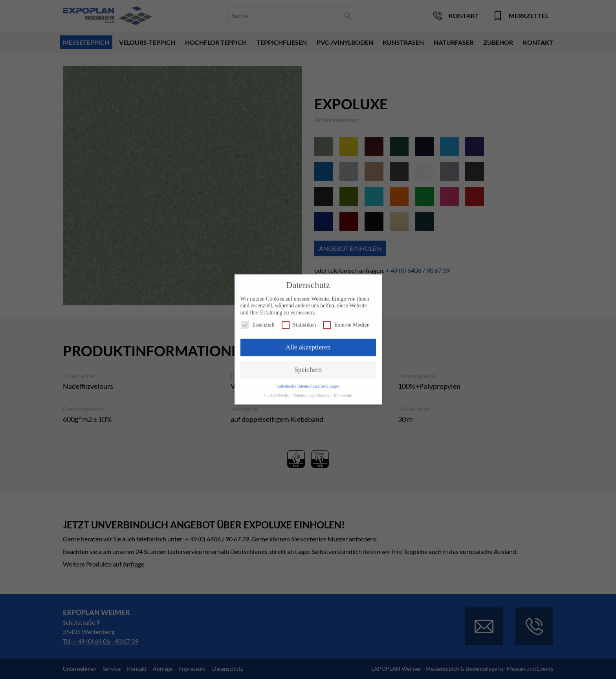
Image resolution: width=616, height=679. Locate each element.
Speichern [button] (308, 366)
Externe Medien (346, 321)
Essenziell (258, 321)
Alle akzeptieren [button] (308, 344)
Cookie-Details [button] (277, 391)
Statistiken (299, 321)
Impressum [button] (343, 391)
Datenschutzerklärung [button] (312, 391)
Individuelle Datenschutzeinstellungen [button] (308, 382)
